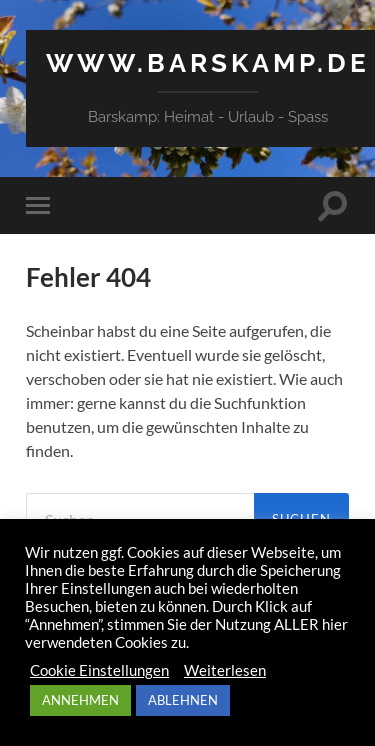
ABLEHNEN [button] (183, 700)
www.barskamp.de (208, 62)
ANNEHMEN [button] (80, 700)
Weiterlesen (225, 670)
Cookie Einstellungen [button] (99, 670)
